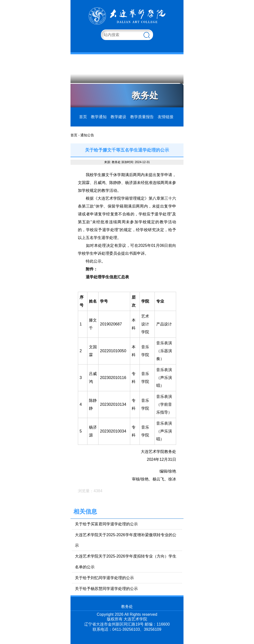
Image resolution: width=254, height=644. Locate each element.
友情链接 (166, 117)
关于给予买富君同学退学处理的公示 (106, 524)
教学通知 (99, 117)
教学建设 (118, 117)
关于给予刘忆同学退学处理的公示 (104, 578)
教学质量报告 (142, 117)
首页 (83, 117)
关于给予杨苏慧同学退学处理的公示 (106, 589)
